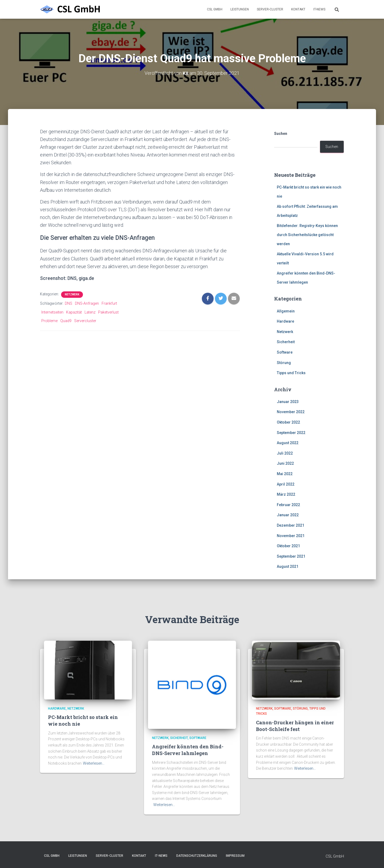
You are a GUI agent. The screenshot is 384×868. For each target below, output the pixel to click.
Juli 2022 (285, 453)
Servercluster (85, 321)
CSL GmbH (215, 9)
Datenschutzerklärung (197, 856)
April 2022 (286, 484)
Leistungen (240, 9)
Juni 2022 (285, 463)
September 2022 (291, 433)
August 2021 (288, 566)
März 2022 (286, 494)
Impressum (235, 856)
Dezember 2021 (291, 525)
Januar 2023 (288, 402)
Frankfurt (109, 303)
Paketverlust (108, 312)
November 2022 (291, 412)
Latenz (90, 312)
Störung (284, 363)
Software (285, 352)
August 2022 (288, 443)
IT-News (319, 9)
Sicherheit (286, 342)
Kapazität (74, 312)
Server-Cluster (270, 9)
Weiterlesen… (94, 763)
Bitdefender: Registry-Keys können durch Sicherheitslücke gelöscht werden (307, 235)
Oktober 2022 (288, 422)
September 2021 (291, 556)
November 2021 (291, 536)
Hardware (285, 321)
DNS (69, 303)
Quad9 (66, 321)
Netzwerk (72, 294)
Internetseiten (52, 312)
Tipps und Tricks (291, 373)
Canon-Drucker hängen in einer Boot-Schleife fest (295, 726)
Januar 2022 (288, 515)
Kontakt (298, 9)
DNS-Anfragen (87, 303)
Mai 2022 (285, 474)
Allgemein (286, 311)
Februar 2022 (288, 505)
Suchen (281, 134)
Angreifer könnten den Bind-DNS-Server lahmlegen (188, 750)
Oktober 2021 (288, 546)
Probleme (49, 321)
